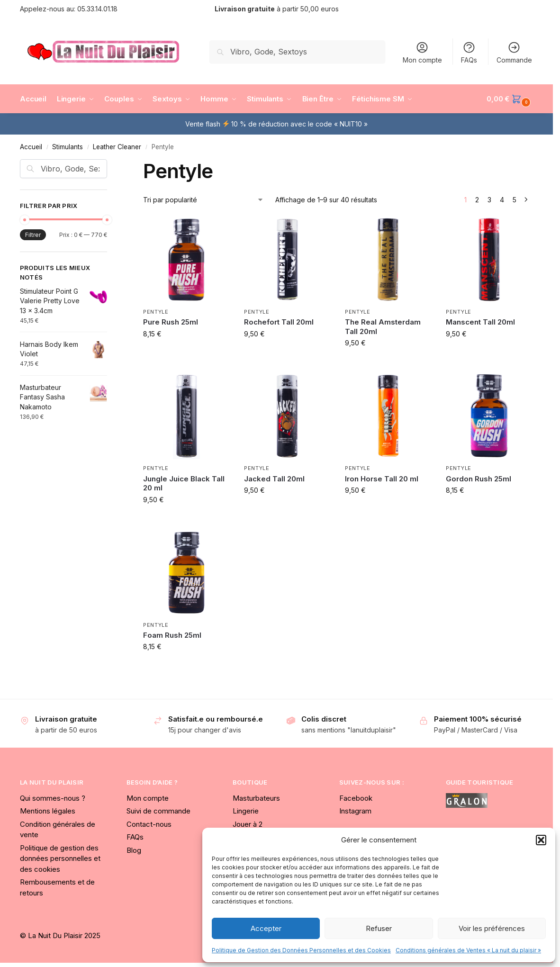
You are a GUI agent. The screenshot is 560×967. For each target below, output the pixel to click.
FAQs (469, 52)
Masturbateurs (256, 798)
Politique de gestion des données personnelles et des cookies (60, 859)
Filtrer (33, 235)
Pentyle (156, 312)
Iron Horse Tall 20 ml (382, 479)
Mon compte (422, 52)
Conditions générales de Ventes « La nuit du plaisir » (468, 950)
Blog (134, 850)
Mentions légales (48, 811)
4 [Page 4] (502, 200)
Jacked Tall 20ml (274, 479)
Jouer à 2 (248, 824)
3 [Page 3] (489, 200)
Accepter (266, 928)
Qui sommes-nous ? (53, 798)
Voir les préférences (492, 928)
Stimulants (68, 147)
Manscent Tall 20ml (480, 322)
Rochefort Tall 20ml (279, 322)
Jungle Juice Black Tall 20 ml (184, 483)
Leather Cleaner (117, 147)
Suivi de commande (158, 811)
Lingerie (246, 811)
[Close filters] (110, 165)
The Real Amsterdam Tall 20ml (383, 327)
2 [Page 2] (477, 200)
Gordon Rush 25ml (479, 479)
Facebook (356, 798)
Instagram (355, 811)
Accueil (31, 147)
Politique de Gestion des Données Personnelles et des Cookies (301, 950)
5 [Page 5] (515, 200)
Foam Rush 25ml (172, 635)
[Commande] (203, 200)
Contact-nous (149, 824)
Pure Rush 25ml (171, 322)
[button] (541, 840)
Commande (514, 52)
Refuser (379, 928)
